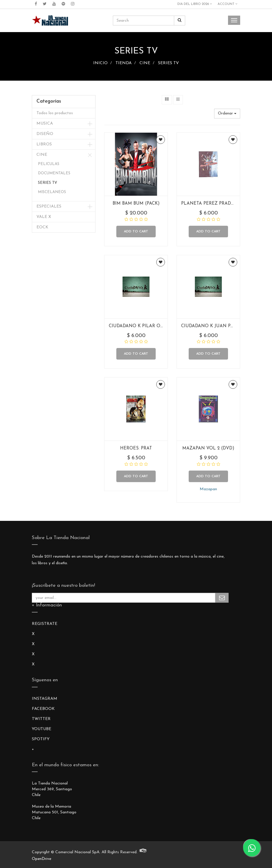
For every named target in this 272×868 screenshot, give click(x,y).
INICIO (100, 63)
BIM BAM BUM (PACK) (136, 204)
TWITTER (41, 719)
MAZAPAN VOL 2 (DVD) (208, 448)
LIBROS (44, 144)
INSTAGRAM (45, 699)
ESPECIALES (49, 207)
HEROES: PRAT (136, 448)
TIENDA (124, 63)
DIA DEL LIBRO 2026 (195, 4)
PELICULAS (49, 164)
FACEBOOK (43, 709)
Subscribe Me (222, 598)
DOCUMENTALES (54, 173)
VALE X (44, 217)
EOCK (42, 227)
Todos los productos (55, 113)
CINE (145, 63)
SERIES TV (168, 63)
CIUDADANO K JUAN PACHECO (215, 326)
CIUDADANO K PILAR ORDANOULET (149, 326)
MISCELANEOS (52, 192)
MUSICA (45, 124)
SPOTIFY (41, 739)
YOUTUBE (42, 729)
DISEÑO (45, 134)
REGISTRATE (45, 624)
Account (227, 4)
